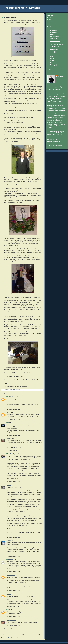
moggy (9, 438)
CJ (8, 423)
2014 (50, 18)
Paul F (9, 485)
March (52, 63)
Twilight (9, 540)
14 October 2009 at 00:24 (14, 409)
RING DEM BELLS (55, 41)
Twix (8, 610)
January (53, 67)
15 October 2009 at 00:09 (14, 537)
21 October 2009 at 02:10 (14, 617)
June (52, 56)
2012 (50, 22)
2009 (50, 28)
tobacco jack (11, 559)
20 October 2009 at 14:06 (14, 606)
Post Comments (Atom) (14, 638)
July (52, 54)
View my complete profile (55, 146)
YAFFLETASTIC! (54, 47)
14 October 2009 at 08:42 (14, 420)
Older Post (41, 634)
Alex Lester (60, 76)
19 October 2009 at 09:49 (14, 572)
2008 (50, 70)
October (53, 35)
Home (23, 634)
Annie (9, 412)
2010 (50, 26)
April (52, 61)
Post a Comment (7, 629)
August (52, 52)
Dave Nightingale (12, 454)
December (53, 30)
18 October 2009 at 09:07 (14, 556)
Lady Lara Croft (12, 620)
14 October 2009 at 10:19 (14, 435)
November (53, 33)
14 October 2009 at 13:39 (14, 451)
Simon (9, 594)
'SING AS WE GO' (55, 37)
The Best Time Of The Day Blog (22, 8)
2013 (50, 20)
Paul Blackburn (11, 397)
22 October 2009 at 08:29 (14, 625)
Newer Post (4, 634)
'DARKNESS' (53, 39)
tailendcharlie (11, 575)
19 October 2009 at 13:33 (14, 591)
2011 (50, 24)
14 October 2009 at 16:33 (14, 482)
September (53, 50)
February (53, 65)
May (52, 58)
